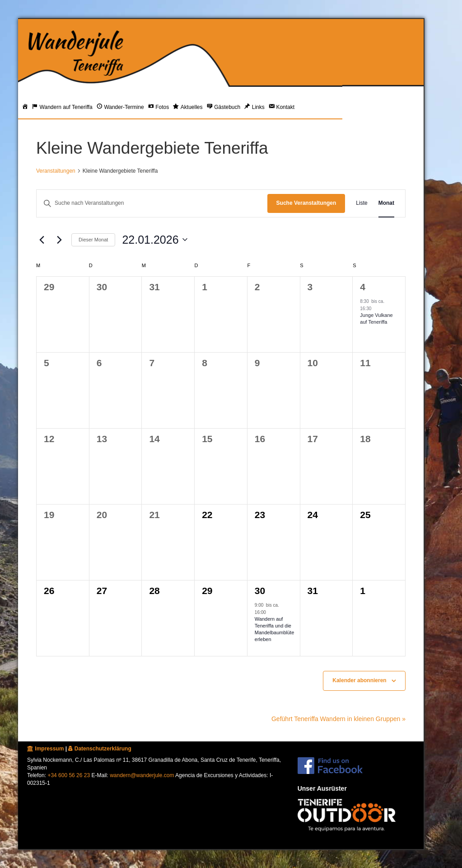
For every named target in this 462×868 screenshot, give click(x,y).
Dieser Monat (93, 240)
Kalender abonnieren (359, 680)
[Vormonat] (42, 240)
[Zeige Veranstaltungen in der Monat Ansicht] (386, 203)
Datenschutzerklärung (100, 749)
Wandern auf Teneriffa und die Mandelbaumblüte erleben (274, 629)
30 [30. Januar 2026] (260, 591)
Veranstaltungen (56, 171)
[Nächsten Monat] (59, 240)
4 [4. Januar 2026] (363, 287)
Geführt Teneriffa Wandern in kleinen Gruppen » (338, 719)
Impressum (45, 749)
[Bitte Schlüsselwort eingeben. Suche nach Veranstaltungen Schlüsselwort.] (152, 203)
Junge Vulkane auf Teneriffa (376, 318)
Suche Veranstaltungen (306, 203)
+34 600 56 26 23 (69, 775)
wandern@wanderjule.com (142, 775)
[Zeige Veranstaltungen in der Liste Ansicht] (362, 203)
